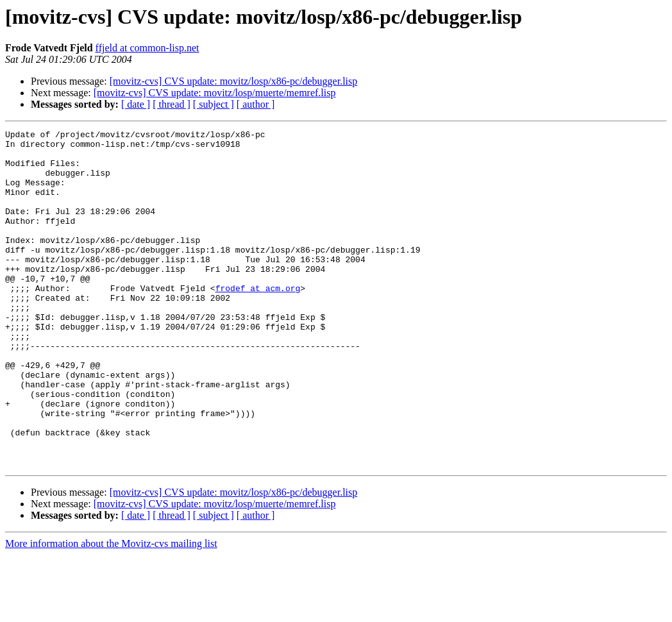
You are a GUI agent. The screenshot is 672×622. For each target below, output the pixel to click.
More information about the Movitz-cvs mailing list (111, 611)
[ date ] (136, 104)
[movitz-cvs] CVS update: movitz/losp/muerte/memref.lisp (215, 93)
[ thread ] (172, 104)
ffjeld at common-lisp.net (147, 48)
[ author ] (256, 104)
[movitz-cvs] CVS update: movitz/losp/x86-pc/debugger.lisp (234, 81)
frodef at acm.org (258, 321)
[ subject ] (214, 104)
